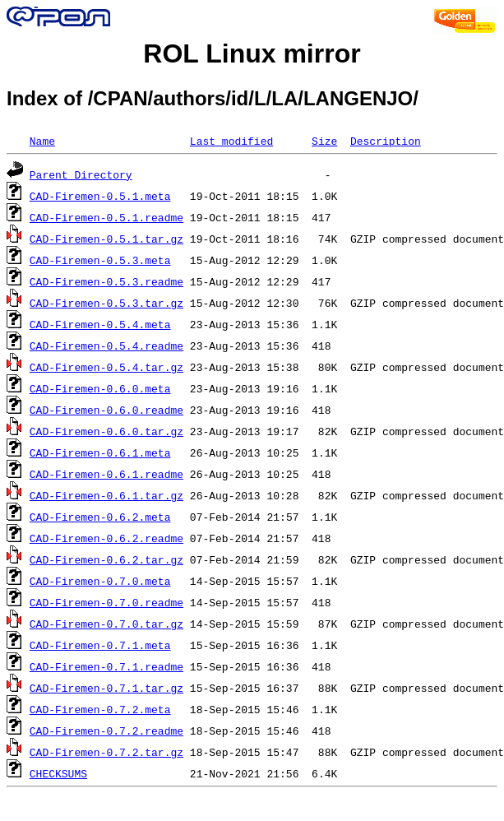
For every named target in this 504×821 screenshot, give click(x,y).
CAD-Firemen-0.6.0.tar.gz (106, 431)
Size (324, 141)
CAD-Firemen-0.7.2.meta (100, 709)
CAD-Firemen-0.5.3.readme (106, 281)
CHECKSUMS (58, 773)
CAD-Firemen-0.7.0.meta (100, 581)
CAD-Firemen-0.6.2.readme (106, 538)
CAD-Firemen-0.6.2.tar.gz (106, 559)
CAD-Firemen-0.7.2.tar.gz (106, 752)
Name (42, 141)
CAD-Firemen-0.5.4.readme (106, 346)
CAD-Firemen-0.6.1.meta (100, 452)
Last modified (231, 141)
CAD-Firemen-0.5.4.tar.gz (106, 367)
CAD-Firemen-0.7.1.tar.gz (106, 688)
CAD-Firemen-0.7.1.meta (100, 645)
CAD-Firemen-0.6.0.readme (106, 410)
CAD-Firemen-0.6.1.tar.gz (106, 495)
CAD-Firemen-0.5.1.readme (106, 217)
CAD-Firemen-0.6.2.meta (100, 517)
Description (386, 141)
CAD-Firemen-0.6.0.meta (100, 388)
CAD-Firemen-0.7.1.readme (106, 666)
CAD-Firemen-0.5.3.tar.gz (106, 303)
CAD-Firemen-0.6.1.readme (106, 474)
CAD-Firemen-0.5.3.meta (100, 260)
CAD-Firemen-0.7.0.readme (106, 602)
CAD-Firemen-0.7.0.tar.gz (106, 624)
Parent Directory (81, 174)
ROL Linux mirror (252, 53)
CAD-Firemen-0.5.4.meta (100, 324)
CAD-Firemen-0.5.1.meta (100, 196)
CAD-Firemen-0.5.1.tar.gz (106, 239)
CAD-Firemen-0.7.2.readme (106, 731)
